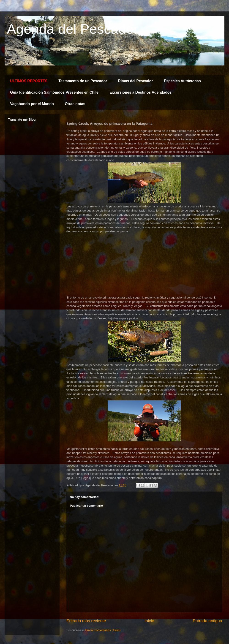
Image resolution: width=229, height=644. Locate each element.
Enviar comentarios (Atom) (103, 630)
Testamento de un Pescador (83, 81)
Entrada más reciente (86, 621)
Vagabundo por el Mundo (32, 104)
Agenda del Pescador (73, 29)
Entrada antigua (207, 621)
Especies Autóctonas (182, 81)
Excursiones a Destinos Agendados (140, 92)
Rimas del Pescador (135, 81)
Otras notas (75, 104)
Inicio (149, 621)
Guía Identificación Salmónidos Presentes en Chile (54, 92)
